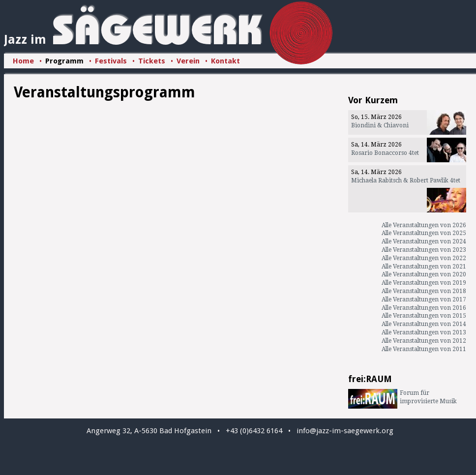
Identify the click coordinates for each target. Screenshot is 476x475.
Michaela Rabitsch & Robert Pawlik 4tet (406, 180)
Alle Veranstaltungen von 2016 (424, 308)
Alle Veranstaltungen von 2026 (424, 225)
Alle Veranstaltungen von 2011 (424, 349)
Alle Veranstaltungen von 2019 (424, 283)
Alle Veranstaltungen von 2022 (424, 258)
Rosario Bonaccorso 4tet (385, 153)
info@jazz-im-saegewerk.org (345, 431)
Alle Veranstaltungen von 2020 (424, 274)
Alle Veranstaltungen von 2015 (424, 316)
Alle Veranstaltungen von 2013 (424, 332)
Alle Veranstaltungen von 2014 (424, 324)
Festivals (111, 61)
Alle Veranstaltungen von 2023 (424, 250)
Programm (64, 61)
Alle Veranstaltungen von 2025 (424, 233)
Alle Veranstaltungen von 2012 (424, 341)
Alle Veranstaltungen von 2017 (424, 299)
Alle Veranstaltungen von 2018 (424, 291)
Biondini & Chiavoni (380, 125)
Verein (188, 61)
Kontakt (225, 61)
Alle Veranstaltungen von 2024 (424, 241)
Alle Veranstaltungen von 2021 (424, 267)
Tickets (152, 61)
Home (23, 61)
